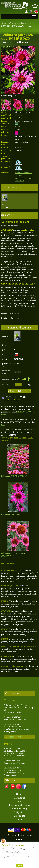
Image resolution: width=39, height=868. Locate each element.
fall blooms (19, 175)
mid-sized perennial (23, 178)
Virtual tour (14, 737)
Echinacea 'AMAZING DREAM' (14, 476)
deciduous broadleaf (23, 173)
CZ (30, 11)
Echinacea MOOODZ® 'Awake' (14, 515)
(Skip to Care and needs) (10, 226)
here (3, 425)
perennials (19, 181)
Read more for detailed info (13, 318)
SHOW (9, 215)
